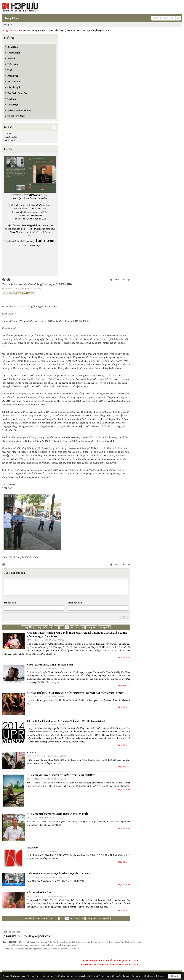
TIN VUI (31, 752)
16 (82, 627)
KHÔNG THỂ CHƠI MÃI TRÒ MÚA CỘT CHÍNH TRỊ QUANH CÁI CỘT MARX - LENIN (75, 693)
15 (77, 627)
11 (56, 627)
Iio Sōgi (7, 134)
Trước (116, 280)
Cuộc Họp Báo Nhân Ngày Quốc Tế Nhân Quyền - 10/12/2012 (59, 874)
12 (62, 627)
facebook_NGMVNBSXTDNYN (19, 293)
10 (51, 627)
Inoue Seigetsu (10, 137)
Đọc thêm (123, 657)
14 (72, 627)
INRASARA (9, 140)
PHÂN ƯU (32, 848)
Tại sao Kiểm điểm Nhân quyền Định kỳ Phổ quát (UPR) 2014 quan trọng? (66, 721)
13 (67, 627)
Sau (124, 280)
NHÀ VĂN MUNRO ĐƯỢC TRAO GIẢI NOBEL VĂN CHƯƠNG (61, 775)
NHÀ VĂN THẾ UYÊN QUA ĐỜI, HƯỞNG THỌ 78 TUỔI (57, 814)
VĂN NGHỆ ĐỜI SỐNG (39, 893)
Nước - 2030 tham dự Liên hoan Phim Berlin (50, 665)
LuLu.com (48, 225)
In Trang (4, 565)
